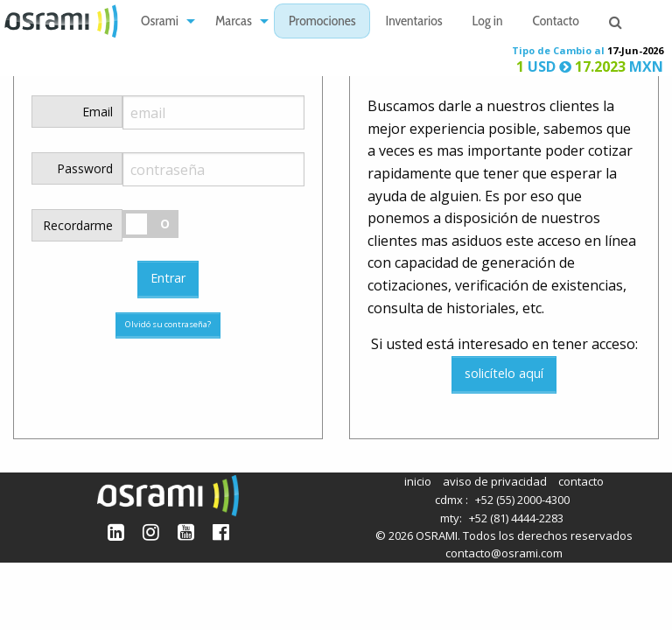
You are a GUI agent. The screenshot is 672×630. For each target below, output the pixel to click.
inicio (418, 481)
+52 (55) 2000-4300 (522, 500)
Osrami (160, 22)
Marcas (234, 22)
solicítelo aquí (504, 373)
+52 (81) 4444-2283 (516, 518)
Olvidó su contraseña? (168, 324)
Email (98, 112)
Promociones (322, 22)
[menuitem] (163, 21)
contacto (581, 481)
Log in (488, 22)
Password (85, 168)
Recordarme (78, 225)
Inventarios (413, 22)
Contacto (556, 22)
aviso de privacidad (495, 481)
